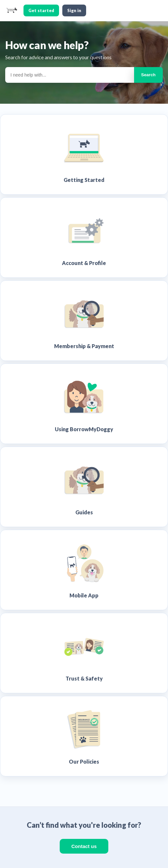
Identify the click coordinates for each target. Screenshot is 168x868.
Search (148, 75)
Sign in (74, 10)
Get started (41, 10)
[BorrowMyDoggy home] (12, 10)
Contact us (84, 846)
